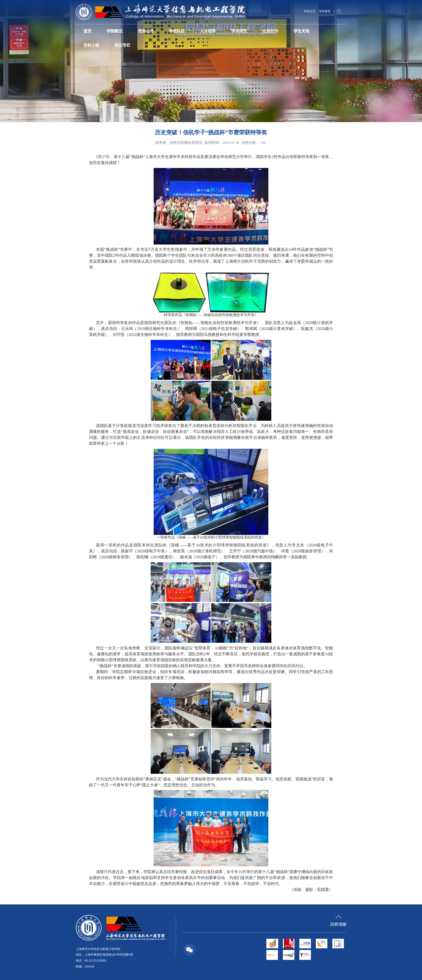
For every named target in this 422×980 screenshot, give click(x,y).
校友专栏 (90, 43)
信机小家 (305, 30)
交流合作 (250, 30)
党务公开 (138, 30)
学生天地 (277, 30)
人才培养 (194, 30)
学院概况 (110, 30)
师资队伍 (166, 30)
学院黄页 (325, 11)
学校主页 (312, 11)
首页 (86, 30)
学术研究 (222, 30)
